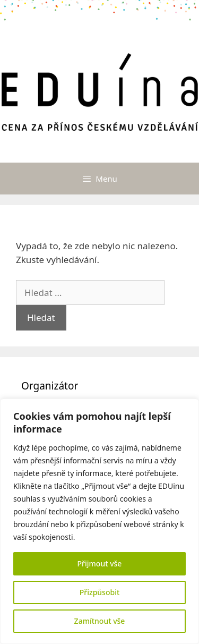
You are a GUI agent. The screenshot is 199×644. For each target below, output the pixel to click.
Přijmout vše (100, 563)
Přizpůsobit (100, 592)
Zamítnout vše (100, 621)
